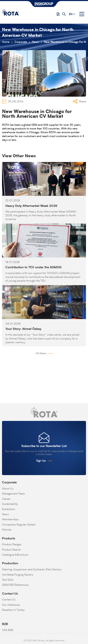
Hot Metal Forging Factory (18, 575)
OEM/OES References (15, 585)
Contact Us (9, 600)
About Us (8, 489)
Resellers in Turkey (13, 610)
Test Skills (8, 580)
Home (6, 42)
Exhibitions (9, 509)
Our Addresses (11, 605)
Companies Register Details (19, 525)
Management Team (13, 494)
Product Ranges (12, 545)
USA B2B (7, 630)
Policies (7, 530)
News (35, 42)
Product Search (11, 550)
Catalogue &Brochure (15, 555)
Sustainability (10, 504)
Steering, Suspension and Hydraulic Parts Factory (32, 570)
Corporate (21, 42)
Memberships (10, 520)
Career (6, 499)
